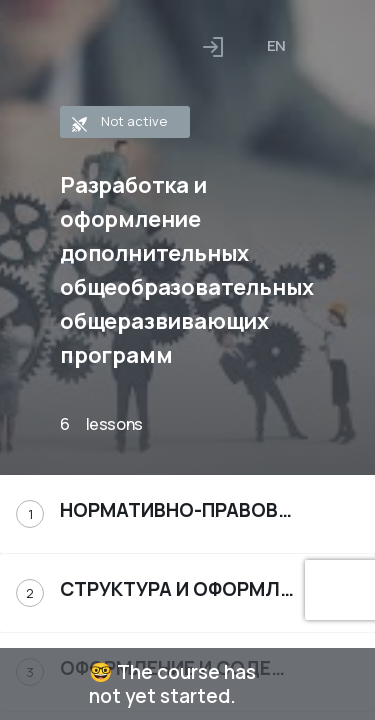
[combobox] (276, 46)
